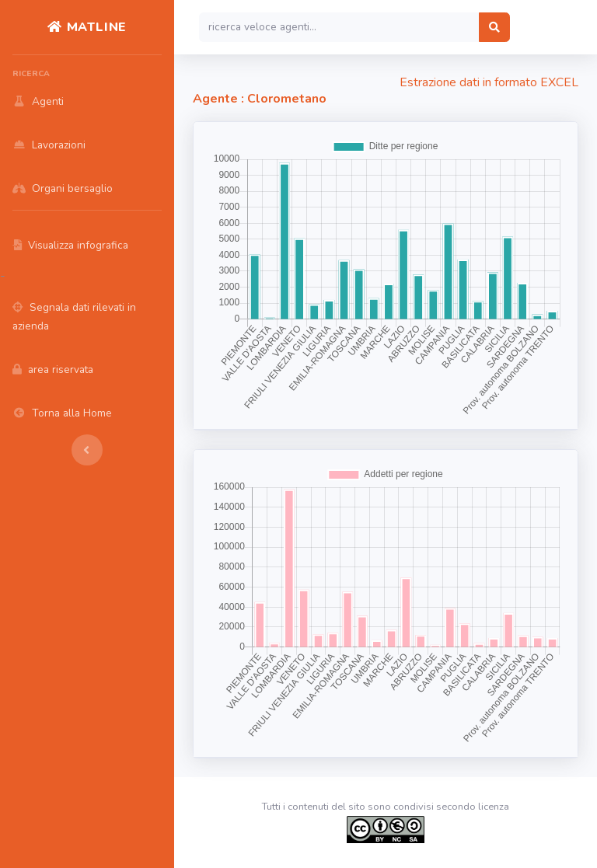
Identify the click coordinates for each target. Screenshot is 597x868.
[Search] (339, 27)
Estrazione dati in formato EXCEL (489, 82)
